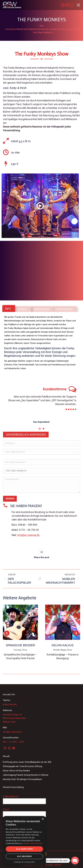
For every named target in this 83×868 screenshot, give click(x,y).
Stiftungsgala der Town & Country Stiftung (23, 766)
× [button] (43, 819)
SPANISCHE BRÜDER (20, 645)
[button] (40, 429)
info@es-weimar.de (28, 535)
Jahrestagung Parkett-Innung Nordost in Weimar (26, 775)
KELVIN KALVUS (63, 645)
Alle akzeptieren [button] (24, 849)
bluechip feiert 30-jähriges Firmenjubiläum (22, 779)
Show (25, 650)
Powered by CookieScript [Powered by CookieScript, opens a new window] (24, 862)
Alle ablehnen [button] (24, 856)
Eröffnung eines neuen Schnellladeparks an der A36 (27, 762)
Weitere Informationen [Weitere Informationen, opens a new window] (33, 843)
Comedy (17, 650)
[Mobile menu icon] (78, 5)
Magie (63, 650)
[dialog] (24, 841)
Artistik (56, 650)
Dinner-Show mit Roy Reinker (16, 771)
